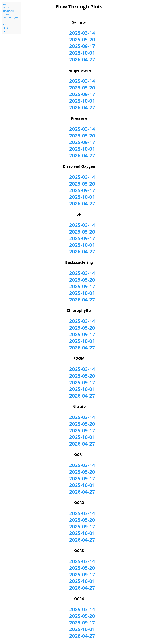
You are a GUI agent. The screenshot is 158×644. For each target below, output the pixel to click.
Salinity (6, 7)
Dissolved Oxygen (11, 18)
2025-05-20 (82, 39)
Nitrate (6, 28)
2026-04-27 (82, 59)
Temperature (9, 11)
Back (5, 4)
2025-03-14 (82, 33)
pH (4, 21)
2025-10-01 (82, 53)
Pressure (7, 14)
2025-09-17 (82, 46)
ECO (5, 25)
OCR (5, 31)
